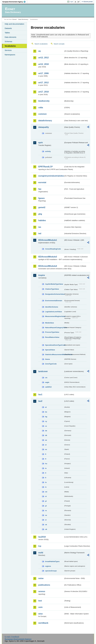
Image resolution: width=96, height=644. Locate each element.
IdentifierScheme (52, 307)
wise (40, 614)
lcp (40, 546)
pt (46, 506)
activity (48, 151)
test (40, 601)
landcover (43, 371)
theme (47, 359)
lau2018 (42, 537)
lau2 (40, 401)
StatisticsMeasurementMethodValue (54, 354)
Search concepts (59, 44)
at (46, 407)
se (46, 515)
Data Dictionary (23, 19)
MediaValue (49, 323)
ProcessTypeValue (52, 332)
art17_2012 (43, 83)
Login (71, 2)
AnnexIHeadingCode (53, 249)
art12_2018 (43, 64)
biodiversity (44, 101)
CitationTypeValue (52, 289)
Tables (7, 33)
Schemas (8, 41)
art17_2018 (43, 92)
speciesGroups (51, 571)
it (46, 473)
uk (46, 529)
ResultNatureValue (52, 337)
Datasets (8, 28)
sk (46, 525)
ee (46, 440)
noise (41, 578)
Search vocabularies (41, 44)
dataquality (43, 127)
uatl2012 (48, 387)
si (46, 520)
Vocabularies (10, 46)
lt (46, 478)
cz (46, 426)
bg (46, 417)
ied (40, 233)
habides (42, 220)
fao (40, 189)
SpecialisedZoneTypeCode (54, 345)
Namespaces (10, 55)
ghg (40, 214)
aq (39, 51)
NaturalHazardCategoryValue (54, 328)
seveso (42, 591)
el (46, 445)
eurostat (42, 182)
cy (46, 421)
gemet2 (42, 207)
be (46, 412)
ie (46, 468)
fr (46, 459)
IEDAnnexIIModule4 (48, 266)
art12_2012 (43, 58)
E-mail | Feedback (12, 637)
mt (46, 492)
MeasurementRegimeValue (54, 316)
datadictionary (45, 121)
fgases (41, 198)
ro (46, 511)
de (46, 431)
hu (46, 464)
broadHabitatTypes (52, 561)
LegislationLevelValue (53, 312)
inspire (41, 275)
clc (46, 378)
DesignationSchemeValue (54, 294)
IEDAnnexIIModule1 (48, 240)
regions (48, 566)
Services (8, 50)
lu (46, 482)
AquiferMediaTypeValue (54, 284)
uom (40, 607)
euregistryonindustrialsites (51, 176)
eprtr (40, 143)
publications (44, 585)
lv (46, 487)
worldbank (43, 623)
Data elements (10, 37)
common (42, 114)
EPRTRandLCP (45, 167)
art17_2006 (43, 73)
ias (40, 227)
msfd (41, 553)
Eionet (15, 19)
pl (46, 501)
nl (46, 496)
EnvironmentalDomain (54, 301)
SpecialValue (50, 350)
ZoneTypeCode (51, 364)
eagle (47, 382)
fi (46, 454)
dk (46, 435)
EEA (15, 2)
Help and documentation (14, 24)
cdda (41, 108)
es (46, 449)
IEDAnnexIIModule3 (48, 257)
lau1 (40, 394)
